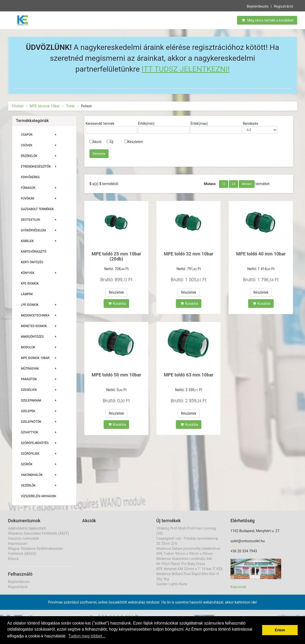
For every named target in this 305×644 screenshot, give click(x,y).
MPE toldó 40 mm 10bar (261, 254)
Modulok (28, 347)
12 (224, 184)
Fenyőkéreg (30, 177)
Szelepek (28, 411)
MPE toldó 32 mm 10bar (189, 254)
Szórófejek (30, 454)
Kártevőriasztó (34, 252)
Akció (96, 142)
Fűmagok (28, 188)
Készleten (134, 142)
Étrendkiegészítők (36, 167)
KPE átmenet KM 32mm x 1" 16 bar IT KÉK (190, 569)
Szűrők (27, 464)
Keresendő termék (100, 124)
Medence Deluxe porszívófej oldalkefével (188, 549)
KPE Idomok (30, 284)
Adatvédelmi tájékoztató (27, 528)
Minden (247, 184)
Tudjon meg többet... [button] (87, 636)
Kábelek (27, 241)
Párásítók (29, 379)
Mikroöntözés (32, 337)
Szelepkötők (31, 422)
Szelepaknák (31, 400)
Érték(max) (199, 124)
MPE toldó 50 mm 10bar (116, 375)
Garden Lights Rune (172, 584)
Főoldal (18, 106)
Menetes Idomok (34, 326)
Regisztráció (284, 6)
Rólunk (14, 559)
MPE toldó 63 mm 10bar (189, 375)
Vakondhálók (32, 475)
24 (234, 184)
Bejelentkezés (258, 6)
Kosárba (117, 304)
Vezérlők (28, 486)
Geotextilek (31, 220)
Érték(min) (146, 124)
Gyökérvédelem (33, 230)
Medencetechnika (35, 315)
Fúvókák (28, 198)
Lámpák (27, 294)
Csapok (27, 135)
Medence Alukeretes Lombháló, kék (184, 559)
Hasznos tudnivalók (24, 538)
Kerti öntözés (32, 262)
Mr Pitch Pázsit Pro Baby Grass (181, 564)
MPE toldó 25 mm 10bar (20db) (116, 256)
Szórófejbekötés (35, 443)
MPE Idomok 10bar (45, 106)
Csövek (27, 145)
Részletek (116, 292)
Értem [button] (280, 630)
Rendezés (251, 124)
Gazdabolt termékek (38, 209)
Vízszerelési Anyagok (38, 496)
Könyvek (28, 273)
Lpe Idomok (30, 305)
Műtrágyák (30, 369)
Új (110, 142)
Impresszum (18, 544)
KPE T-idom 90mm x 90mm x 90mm (185, 554)
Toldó (70, 106)
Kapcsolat (238, 587)
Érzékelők (29, 156)
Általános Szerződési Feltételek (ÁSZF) (39, 533)
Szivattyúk (30, 432)
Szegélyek (29, 390)
